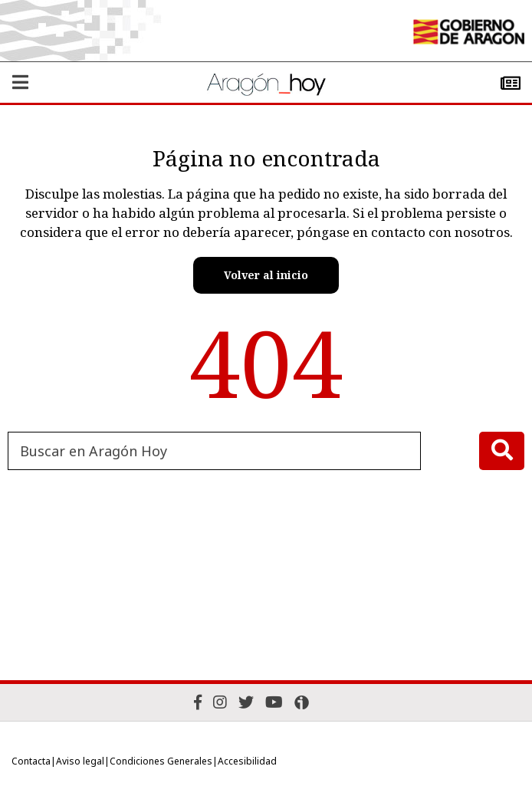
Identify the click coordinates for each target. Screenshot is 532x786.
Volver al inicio (266, 275)
